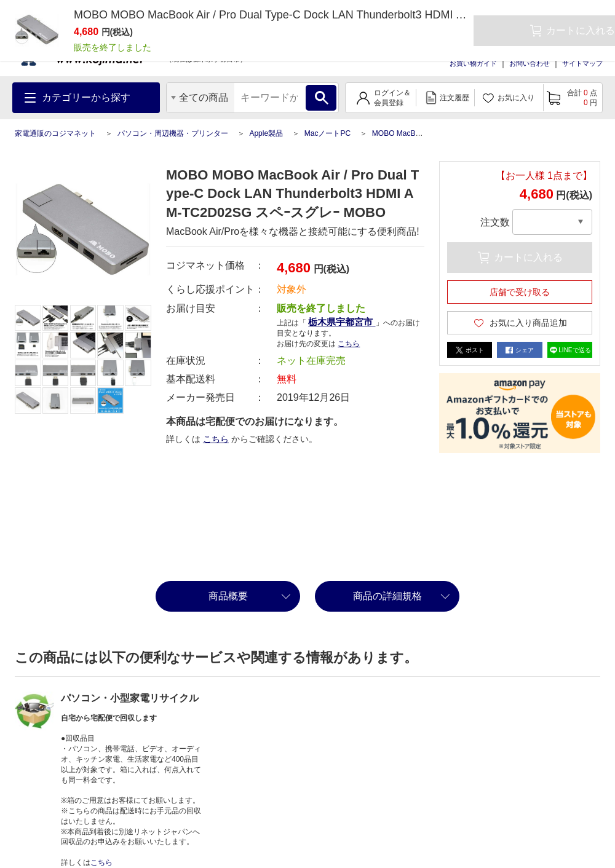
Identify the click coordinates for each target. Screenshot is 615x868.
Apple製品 (266, 133)
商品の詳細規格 (387, 596)
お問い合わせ (530, 63)
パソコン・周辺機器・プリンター (173, 133)
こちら (349, 344)
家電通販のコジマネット (55, 133)
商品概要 (228, 596)
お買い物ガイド (473, 63)
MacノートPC (327, 133)
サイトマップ (582, 63)
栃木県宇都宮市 (342, 322)
